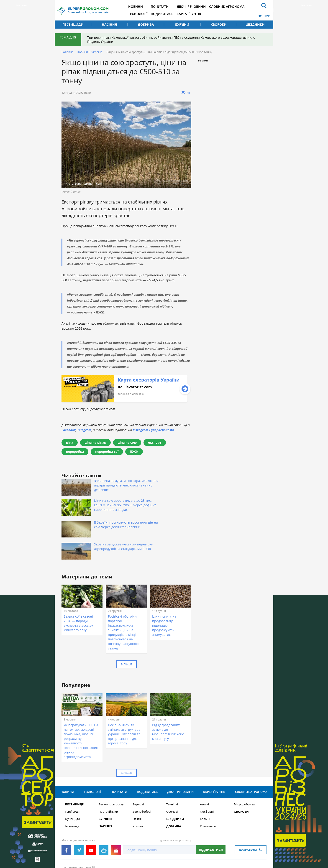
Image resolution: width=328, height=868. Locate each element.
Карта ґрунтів (195, 14)
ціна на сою (127, 442)
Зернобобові (142, 777)
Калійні (205, 784)
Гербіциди (72, 777)
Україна (97, 52)
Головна (67, 52)
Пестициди (73, 24)
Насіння (109, 24)
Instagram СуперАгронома (153, 430)
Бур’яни (182, 24)
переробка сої (107, 452)
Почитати (165, 6)
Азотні (204, 770)
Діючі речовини (197, 6)
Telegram (84, 430)
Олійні (137, 784)
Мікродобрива (244, 770)
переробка (75, 452)
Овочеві (172, 777)
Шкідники (255, 24)
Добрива (146, 24)
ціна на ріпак (95, 442)
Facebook (69, 430)
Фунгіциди (72, 784)
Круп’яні (138, 792)
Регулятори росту (111, 770)
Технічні (172, 770)
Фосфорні (207, 777)
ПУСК (134, 452)
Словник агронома (234, 6)
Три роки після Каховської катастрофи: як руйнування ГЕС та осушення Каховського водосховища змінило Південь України (172, 39)
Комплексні (208, 792)
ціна (70, 442)
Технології (142, 14)
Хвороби (219, 24)
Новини (139, 6)
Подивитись (167, 14)
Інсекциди (72, 792)
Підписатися (211, 815)
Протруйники (108, 777)
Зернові (138, 770)
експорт (155, 442)
